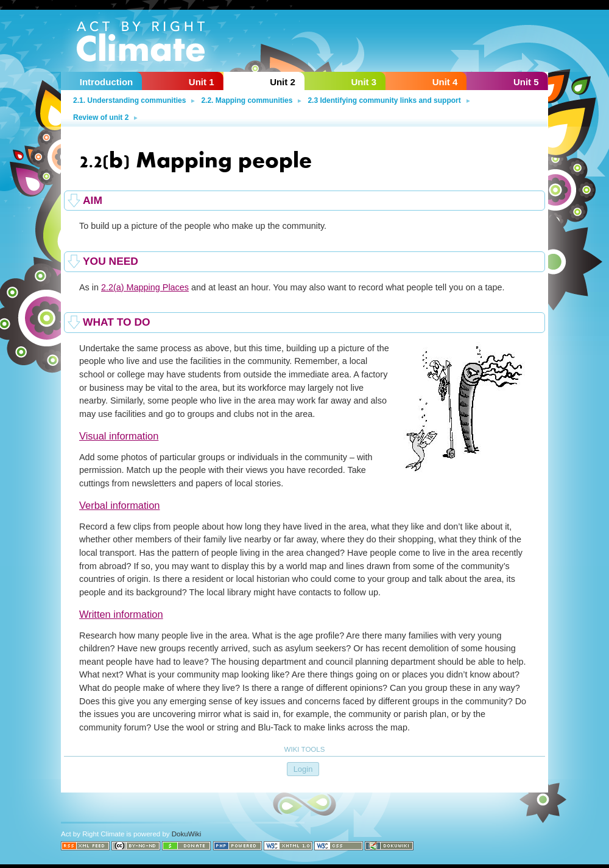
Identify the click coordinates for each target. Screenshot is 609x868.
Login (303, 769)
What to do (117, 322)
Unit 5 (526, 82)
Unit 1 (202, 82)
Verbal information (120, 505)
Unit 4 (445, 82)
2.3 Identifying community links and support (384, 100)
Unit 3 (364, 82)
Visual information (119, 436)
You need (111, 261)
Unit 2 (283, 82)
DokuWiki (187, 834)
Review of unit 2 (101, 117)
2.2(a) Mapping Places (145, 287)
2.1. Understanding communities (129, 100)
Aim (93, 200)
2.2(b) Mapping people (195, 158)
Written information (121, 614)
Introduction (106, 82)
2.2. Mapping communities (247, 100)
